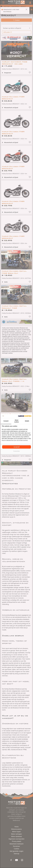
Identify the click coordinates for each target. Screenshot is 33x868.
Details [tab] (27, 421)
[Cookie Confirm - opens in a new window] (25, 416)
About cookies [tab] (16, 421)
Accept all (16, 447)
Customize (16, 451)
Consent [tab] (6, 421)
